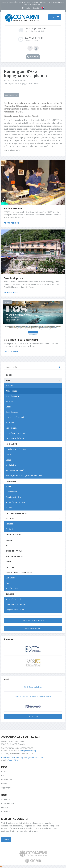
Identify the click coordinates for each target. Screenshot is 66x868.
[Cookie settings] (1, 867)
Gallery (10, 567)
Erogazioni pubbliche (34, 758)
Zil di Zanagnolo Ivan (33, 687)
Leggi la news (11, 352)
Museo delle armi (13, 599)
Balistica (9, 402)
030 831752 (33, 57)
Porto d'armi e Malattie (16, 433)
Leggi (8, 460)
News (9, 562)
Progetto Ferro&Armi (15, 610)
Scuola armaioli (13, 209)
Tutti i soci (33, 717)
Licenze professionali (15, 417)
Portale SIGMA (12, 588)
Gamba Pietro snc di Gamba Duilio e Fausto (33, 697)
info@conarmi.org (28, 751)
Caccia (9, 407)
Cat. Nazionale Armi (16, 513)
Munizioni (10, 423)
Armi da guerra (12, 396)
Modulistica (11, 465)
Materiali (6, 808)
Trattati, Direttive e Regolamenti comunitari (24, 476)
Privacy (20, 758)
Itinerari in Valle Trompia (17, 605)
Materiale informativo (15, 502)
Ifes (7, 583)
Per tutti (9, 529)
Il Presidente (11, 492)
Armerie (9, 386)
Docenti (10, 540)
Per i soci (10, 524)
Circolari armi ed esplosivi (17, 449)
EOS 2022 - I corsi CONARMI (21, 340)
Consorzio (12, 481)
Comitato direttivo (14, 497)
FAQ (8, 380)
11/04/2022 (7, 302)
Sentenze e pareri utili (15, 470)
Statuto (9, 508)
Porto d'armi (11, 428)
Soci (8, 545)
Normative (11, 444)
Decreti (9, 455)
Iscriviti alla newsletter (33, 620)
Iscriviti (6, 839)
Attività (10, 519)
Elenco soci (8, 803)
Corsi (9, 375)
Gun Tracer (11, 578)
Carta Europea (12, 412)
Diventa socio (13, 535)
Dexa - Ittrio (13, 760)
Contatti (36, 8)
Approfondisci (12, 223)
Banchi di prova (13, 278)
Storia (8, 487)
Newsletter (26, 8)
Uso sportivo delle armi (16, 438)
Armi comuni (11, 391)
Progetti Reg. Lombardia (19, 572)
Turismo (10, 594)
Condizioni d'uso (8, 758)
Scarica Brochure (33, 628)
